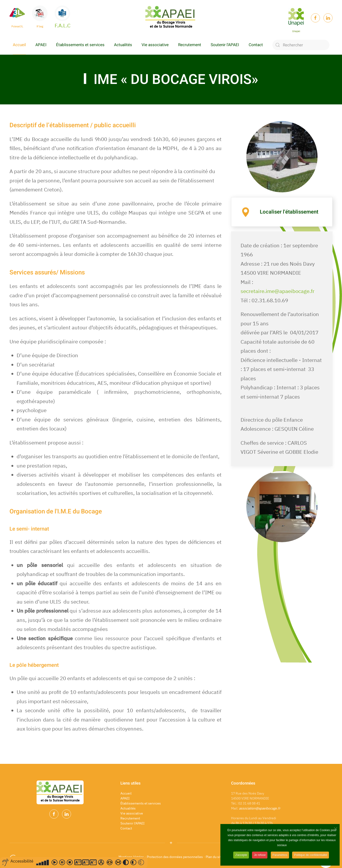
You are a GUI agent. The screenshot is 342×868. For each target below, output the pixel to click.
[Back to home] (171, 18)
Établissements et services (80, 45)
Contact (256, 45)
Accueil (19, 45)
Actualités (123, 45)
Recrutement (190, 45)
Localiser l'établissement (289, 212)
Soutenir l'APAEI (225, 45)
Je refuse (260, 858)
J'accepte (241, 858)
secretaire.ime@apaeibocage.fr (278, 291)
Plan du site (215, 857)
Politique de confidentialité (311, 858)
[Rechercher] (301, 45)
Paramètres (280, 858)
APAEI (41, 45)
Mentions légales (131, 857)
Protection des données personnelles (175, 857)
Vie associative (155, 45)
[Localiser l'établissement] (246, 211)
